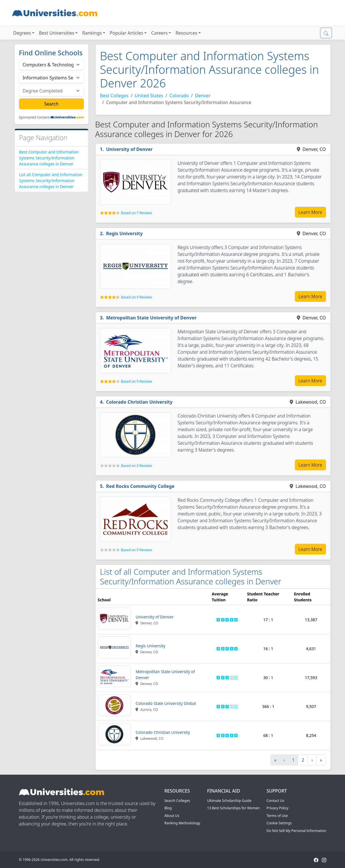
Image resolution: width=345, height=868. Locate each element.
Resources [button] (186, 33)
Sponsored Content (34, 117)
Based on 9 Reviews (137, 297)
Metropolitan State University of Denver (151, 318)
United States (149, 96)
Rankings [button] (92, 33)
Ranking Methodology (182, 823)
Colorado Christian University (139, 402)
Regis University (124, 233)
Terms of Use (277, 816)
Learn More (310, 212)
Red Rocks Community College (140, 486)
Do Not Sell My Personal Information (296, 831)
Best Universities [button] (57, 33)
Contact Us (275, 801)
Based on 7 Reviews (137, 213)
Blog (168, 808)
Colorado (179, 96)
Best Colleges (114, 96)
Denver (203, 96)
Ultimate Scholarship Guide (229, 801)
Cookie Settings (279, 823)
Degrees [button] (22, 33)
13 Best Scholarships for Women (233, 808)
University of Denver (129, 149)
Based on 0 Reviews (137, 466)
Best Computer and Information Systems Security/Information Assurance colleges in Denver (49, 158)
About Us (172, 816)
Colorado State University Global (166, 703)
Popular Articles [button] (126, 33)
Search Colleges (177, 801)
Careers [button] (159, 33)
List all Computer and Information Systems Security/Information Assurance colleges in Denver (51, 181)
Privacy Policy (277, 808)
